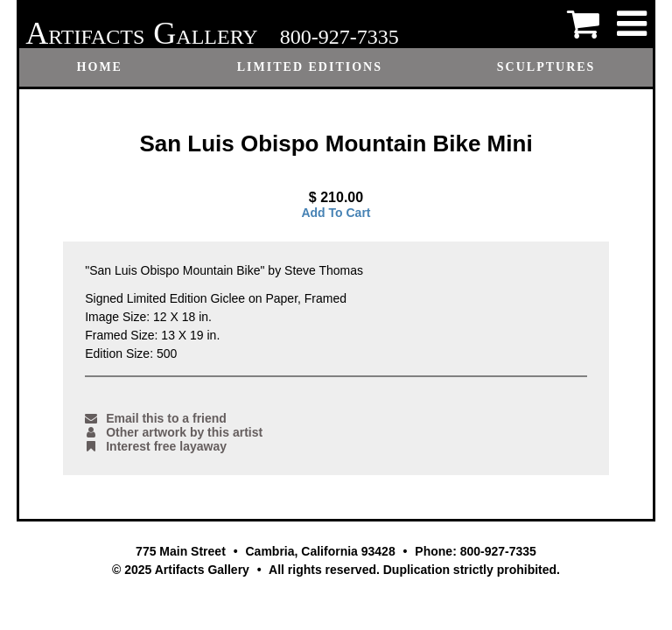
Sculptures (546, 67)
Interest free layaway (156, 446)
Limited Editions (310, 67)
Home (100, 67)
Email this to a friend (156, 418)
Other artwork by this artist (174, 432)
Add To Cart (336, 213)
